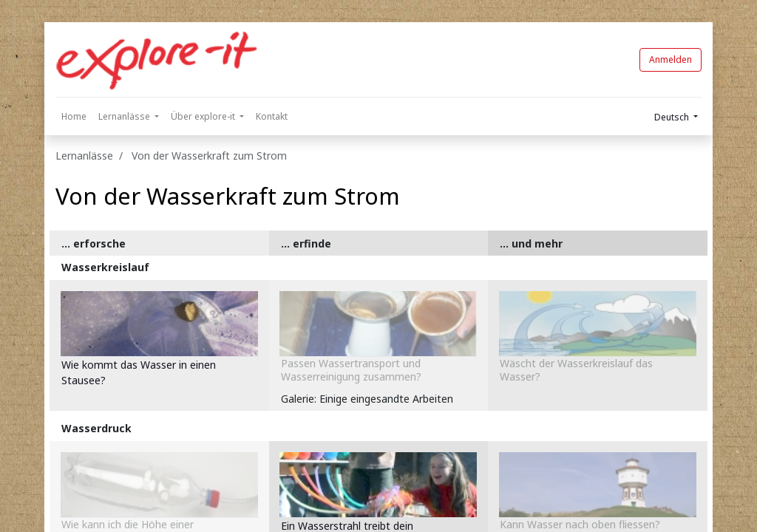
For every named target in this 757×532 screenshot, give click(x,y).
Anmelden (671, 59)
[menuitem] (74, 117)
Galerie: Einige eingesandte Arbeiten (367, 399)
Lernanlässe (84, 156)
